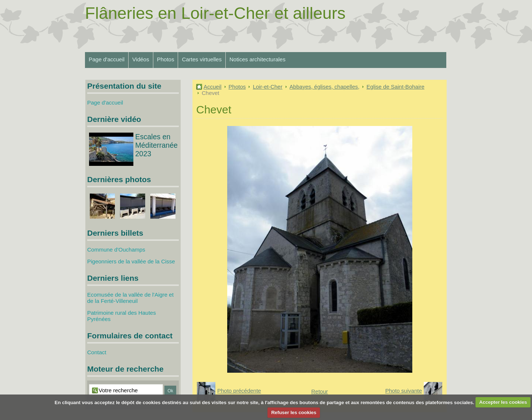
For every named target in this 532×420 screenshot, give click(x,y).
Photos (166, 59)
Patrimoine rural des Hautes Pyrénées (122, 316)
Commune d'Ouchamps (116, 250)
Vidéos (141, 59)
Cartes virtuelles (202, 59)
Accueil (212, 87)
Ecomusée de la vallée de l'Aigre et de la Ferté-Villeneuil (130, 298)
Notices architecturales (258, 59)
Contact (97, 352)
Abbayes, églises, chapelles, (325, 87)
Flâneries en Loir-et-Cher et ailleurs (215, 13)
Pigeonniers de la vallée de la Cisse (131, 261)
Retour (319, 391)
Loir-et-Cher (267, 87)
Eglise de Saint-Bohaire (395, 87)
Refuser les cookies (294, 412)
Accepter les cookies (503, 402)
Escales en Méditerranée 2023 (156, 145)
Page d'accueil (107, 59)
